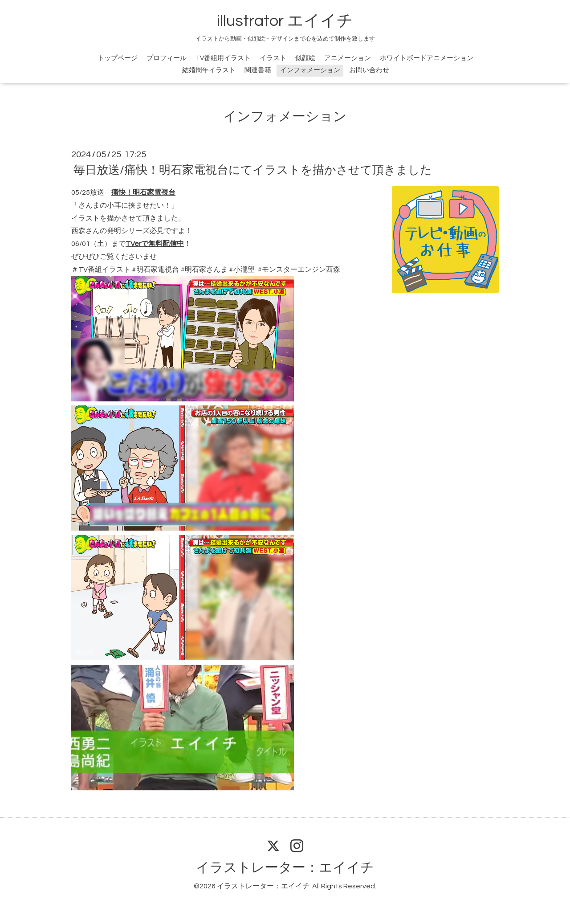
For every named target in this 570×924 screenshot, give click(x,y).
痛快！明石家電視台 (143, 192)
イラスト (273, 58)
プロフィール (167, 58)
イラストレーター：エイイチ (285, 868)
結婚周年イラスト (209, 70)
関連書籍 (258, 70)
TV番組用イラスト (223, 58)
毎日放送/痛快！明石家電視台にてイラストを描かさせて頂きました (253, 170)
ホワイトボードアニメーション (427, 58)
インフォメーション (310, 70)
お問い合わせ (369, 70)
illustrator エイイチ (285, 21)
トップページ (118, 58)
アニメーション (348, 58)
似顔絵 (305, 58)
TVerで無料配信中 (155, 244)
